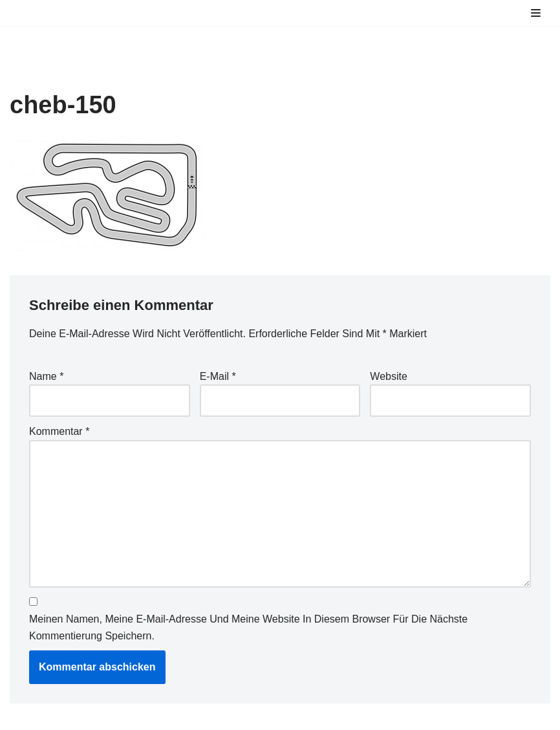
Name (46, 376)
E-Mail (218, 376)
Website (389, 376)
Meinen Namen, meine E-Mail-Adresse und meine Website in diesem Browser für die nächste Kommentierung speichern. (248, 627)
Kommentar (59, 431)
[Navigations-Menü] (536, 13)
